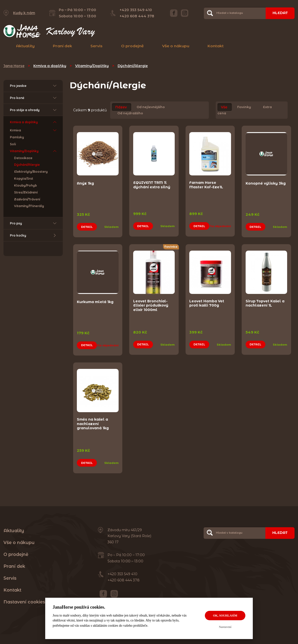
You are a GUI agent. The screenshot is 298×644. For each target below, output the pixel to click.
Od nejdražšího (130, 113)
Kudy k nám (24, 13)
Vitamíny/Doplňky (92, 66)
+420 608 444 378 (137, 16)
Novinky (244, 107)
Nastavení (225, 627)
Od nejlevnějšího (151, 107)
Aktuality (25, 46)
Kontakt (216, 46)
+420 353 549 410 (136, 10)
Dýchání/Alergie (133, 66)
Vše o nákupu (176, 46)
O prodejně (132, 46)
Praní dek (63, 46)
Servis (96, 46)
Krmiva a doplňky (50, 66)
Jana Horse (14, 66)
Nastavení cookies (24, 600)
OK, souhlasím (225, 616)
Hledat (280, 13)
